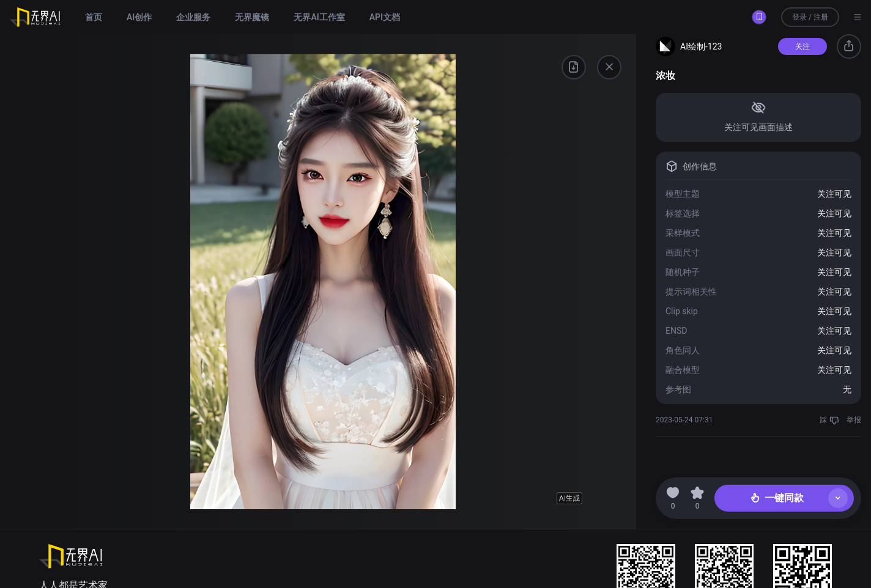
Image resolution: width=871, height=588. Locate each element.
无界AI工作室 (319, 17)
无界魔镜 (252, 17)
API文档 (385, 17)
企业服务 (193, 17)
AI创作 (139, 17)
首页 (94, 17)
